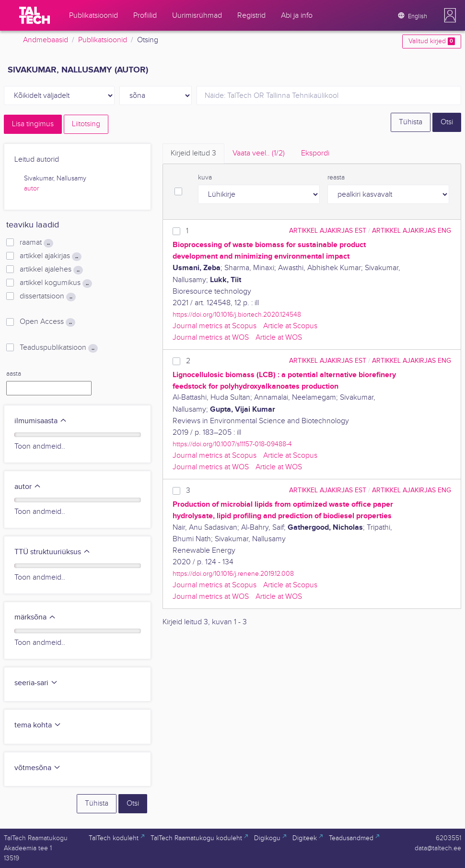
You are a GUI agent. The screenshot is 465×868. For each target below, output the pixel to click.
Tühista (411, 122)
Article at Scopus (290, 326)
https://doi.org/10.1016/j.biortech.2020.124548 (237, 315)
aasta (14, 374)
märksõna (35, 617)
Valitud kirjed (432, 41)
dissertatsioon (48, 297)
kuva (205, 178)
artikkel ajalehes (51, 270)
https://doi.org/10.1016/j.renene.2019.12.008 (233, 574)
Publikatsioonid (103, 40)
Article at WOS (279, 338)
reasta (336, 178)
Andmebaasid (46, 40)
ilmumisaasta (41, 421)
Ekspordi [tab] (315, 153)
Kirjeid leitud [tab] (193, 153)
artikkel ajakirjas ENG (412, 231)
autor (31, 189)
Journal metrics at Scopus (215, 326)
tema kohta (38, 725)
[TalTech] (35, 15)
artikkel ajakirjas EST (328, 231)
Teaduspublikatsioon (59, 348)
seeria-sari (36, 683)
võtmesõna (38, 768)
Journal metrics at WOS (211, 338)
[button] (450, 15)
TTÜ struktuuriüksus (52, 552)
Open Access (47, 322)
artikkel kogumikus (56, 283)
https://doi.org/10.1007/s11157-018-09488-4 (232, 444)
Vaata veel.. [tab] (259, 153)
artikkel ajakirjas (51, 256)
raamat (36, 243)
